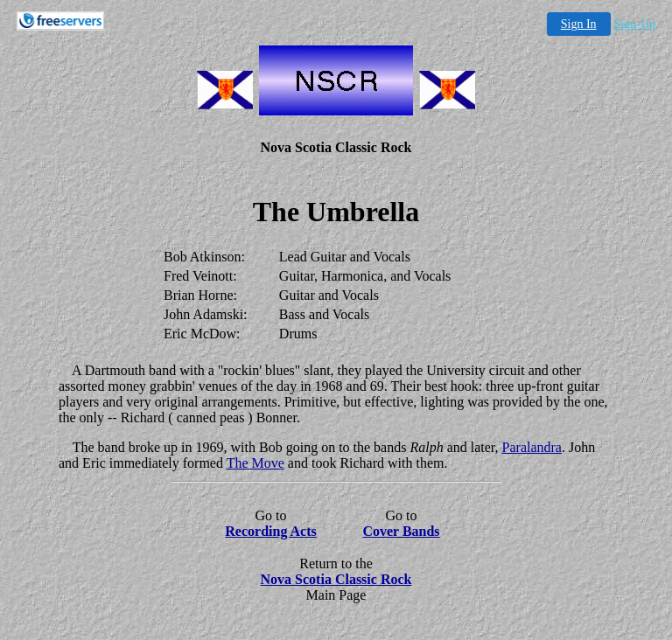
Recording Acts (270, 531)
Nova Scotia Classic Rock (336, 579)
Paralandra (532, 447)
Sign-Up (635, 24)
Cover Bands (401, 531)
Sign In (579, 24)
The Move (255, 463)
